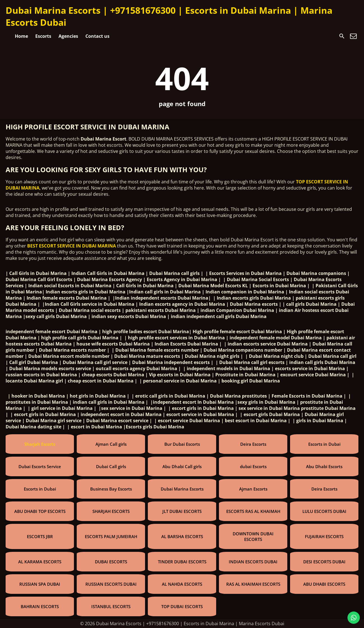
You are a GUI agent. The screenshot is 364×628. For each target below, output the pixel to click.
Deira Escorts (253, 444)
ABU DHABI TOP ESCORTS (40, 511)
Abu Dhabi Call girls (182, 466)
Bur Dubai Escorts (182, 444)
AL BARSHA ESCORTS (182, 536)
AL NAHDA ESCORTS (182, 584)
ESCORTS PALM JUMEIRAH (111, 536)
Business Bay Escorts (111, 489)
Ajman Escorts (253, 489)
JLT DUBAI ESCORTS (182, 511)
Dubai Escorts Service (40, 466)
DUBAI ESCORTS (111, 562)
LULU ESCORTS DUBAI (324, 511)
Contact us (97, 36)
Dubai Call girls (111, 466)
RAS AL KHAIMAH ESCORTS (253, 584)
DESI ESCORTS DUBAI (324, 562)
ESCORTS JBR (40, 536)
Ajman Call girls (111, 444)
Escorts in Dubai (324, 444)
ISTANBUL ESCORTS (111, 606)
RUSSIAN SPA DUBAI (40, 584)
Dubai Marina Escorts (182, 489)
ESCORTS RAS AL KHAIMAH (253, 511)
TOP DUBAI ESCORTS (182, 606)
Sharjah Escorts (40, 444)
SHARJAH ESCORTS (111, 511)
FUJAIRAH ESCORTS (324, 536)
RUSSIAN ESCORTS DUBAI (111, 584)
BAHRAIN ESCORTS (40, 606)
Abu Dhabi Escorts (324, 466)
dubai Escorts (253, 466)
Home (21, 36)
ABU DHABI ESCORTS (324, 584)
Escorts (43, 36)
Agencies (68, 36)
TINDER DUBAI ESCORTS (182, 562)
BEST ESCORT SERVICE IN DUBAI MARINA (72, 246)
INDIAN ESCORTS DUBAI (253, 562)
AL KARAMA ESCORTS (40, 562)
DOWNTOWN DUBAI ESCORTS (253, 536)
